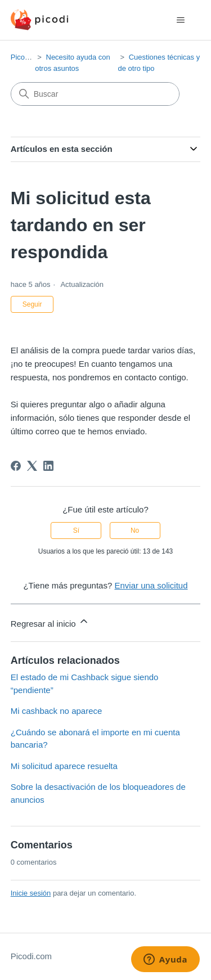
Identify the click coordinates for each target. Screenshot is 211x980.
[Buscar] (95, 94)
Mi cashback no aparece (57, 711)
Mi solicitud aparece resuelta (64, 766)
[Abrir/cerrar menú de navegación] (180, 20)
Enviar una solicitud (151, 585)
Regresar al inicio (50, 622)
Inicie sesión (31, 893)
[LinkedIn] (48, 466)
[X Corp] (32, 466)
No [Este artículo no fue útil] (135, 531)
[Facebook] (16, 466)
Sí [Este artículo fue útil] (76, 531)
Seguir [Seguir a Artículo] (32, 304)
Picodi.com (29, 57)
